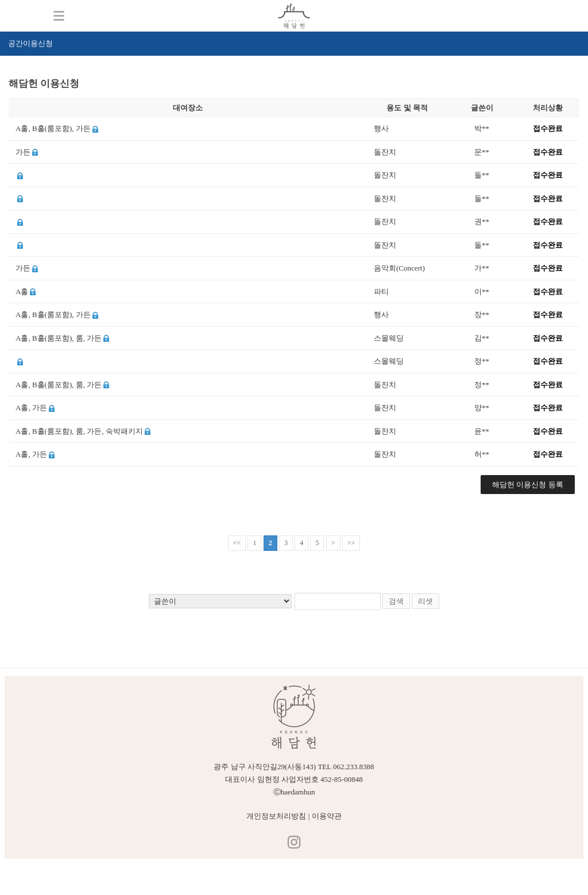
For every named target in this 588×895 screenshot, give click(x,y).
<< (237, 543)
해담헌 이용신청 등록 (528, 485)
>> (351, 543)
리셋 (425, 601)
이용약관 (327, 816)
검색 (396, 601)
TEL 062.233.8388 (346, 767)
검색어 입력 (9, 73)
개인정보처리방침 (276, 816)
